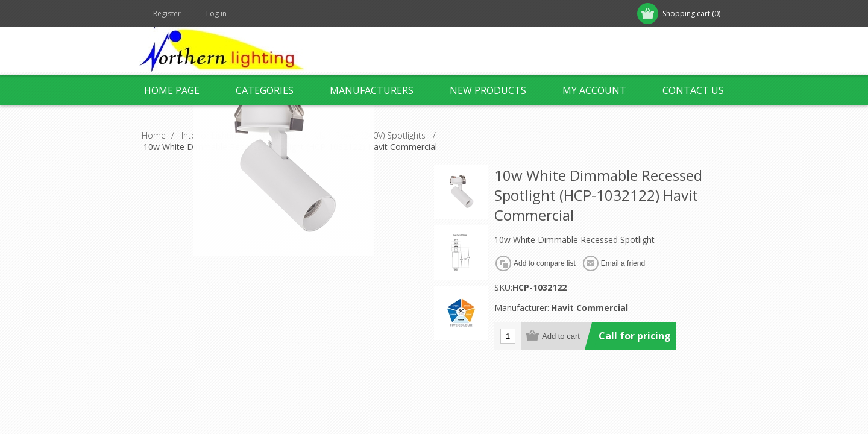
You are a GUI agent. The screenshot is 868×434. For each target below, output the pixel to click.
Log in (216, 14)
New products (488, 90)
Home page (172, 90)
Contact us (693, 90)
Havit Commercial (590, 308)
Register (167, 14)
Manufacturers (372, 90)
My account (594, 90)
